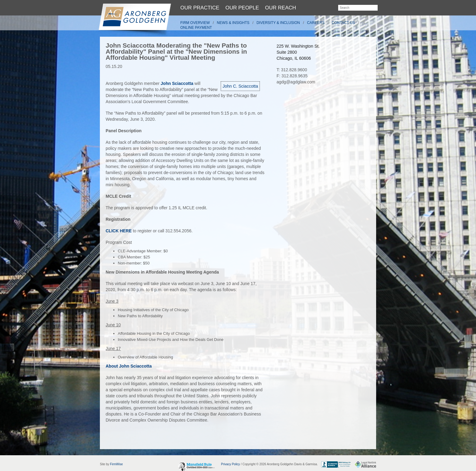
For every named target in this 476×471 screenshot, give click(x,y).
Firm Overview (195, 23)
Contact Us (343, 23)
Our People (242, 8)
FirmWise (116, 464)
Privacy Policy (230, 464)
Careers (316, 23)
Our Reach (280, 8)
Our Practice (200, 8)
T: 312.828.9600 (292, 70)
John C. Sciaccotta (240, 86)
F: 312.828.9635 (292, 76)
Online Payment (196, 28)
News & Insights (233, 23)
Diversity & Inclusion (278, 23)
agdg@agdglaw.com (296, 82)
